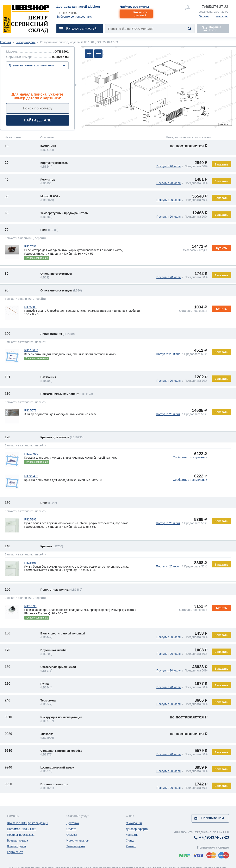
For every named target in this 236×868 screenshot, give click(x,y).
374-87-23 (214, 7)
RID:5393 (30, 519)
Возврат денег (17, 846)
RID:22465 (31, 476)
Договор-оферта (137, 829)
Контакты (222, 16)
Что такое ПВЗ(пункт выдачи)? (28, 823)
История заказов (77, 840)
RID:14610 (31, 454)
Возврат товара (17, 840)
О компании (134, 823)
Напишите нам (213, 818)
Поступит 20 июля (169, 166)
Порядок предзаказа (21, 835)
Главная (6, 42)
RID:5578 (30, 410)
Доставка (73, 823)
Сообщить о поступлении (190, 457)
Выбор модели (26, 42)
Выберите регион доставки (74, 17)
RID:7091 (30, 246)
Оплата (71, 829)
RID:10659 (31, 350)
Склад (130, 840)
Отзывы (204, 16)
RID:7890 (30, 606)
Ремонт (131, 846)
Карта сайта (15, 852)
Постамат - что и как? (21, 829)
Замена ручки (76, 846)
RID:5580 (30, 307)
